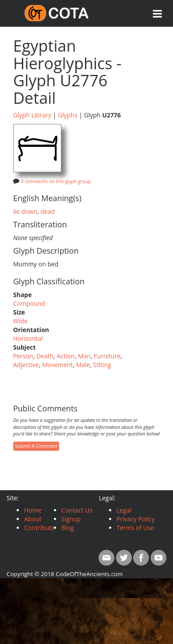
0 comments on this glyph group (56, 181)
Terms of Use (135, 528)
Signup (71, 519)
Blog (68, 528)
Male (83, 365)
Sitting (102, 365)
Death (45, 356)
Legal (124, 510)
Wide (20, 321)
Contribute (39, 528)
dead (48, 211)
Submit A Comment (36, 446)
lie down (25, 211)
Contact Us (77, 510)
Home (33, 510)
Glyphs (68, 115)
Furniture (107, 356)
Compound (29, 303)
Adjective (26, 365)
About (33, 519)
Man (84, 356)
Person (23, 356)
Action (66, 356)
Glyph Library (32, 115)
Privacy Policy (136, 519)
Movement (57, 365)
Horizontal (28, 338)
